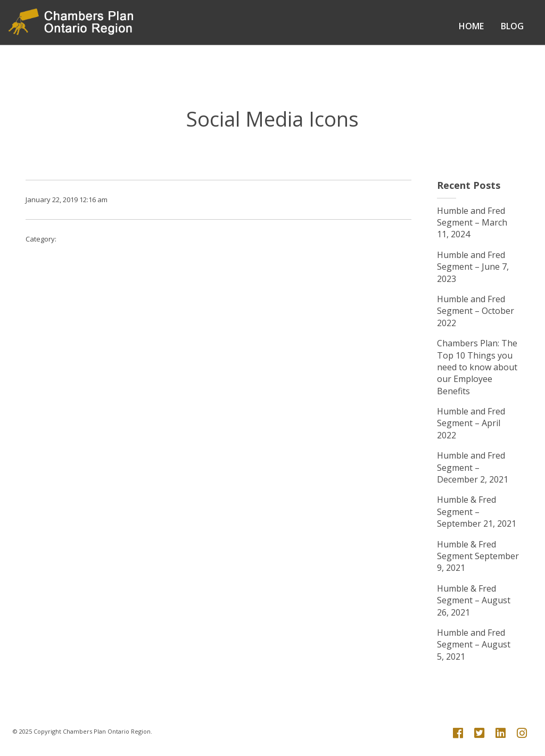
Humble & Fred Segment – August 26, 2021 (474, 600)
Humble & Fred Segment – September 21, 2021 (477, 512)
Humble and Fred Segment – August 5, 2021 (474, 645)
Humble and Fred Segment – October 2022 (476, 311)
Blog (512, 26)
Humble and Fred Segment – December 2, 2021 (473, 467)
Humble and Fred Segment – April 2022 (471, 423)
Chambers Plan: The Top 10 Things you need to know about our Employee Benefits (477, 367)
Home (471, 26)
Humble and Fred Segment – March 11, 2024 (472, 223)
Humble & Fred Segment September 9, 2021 (478, 556)
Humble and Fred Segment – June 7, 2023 (473, 267)
